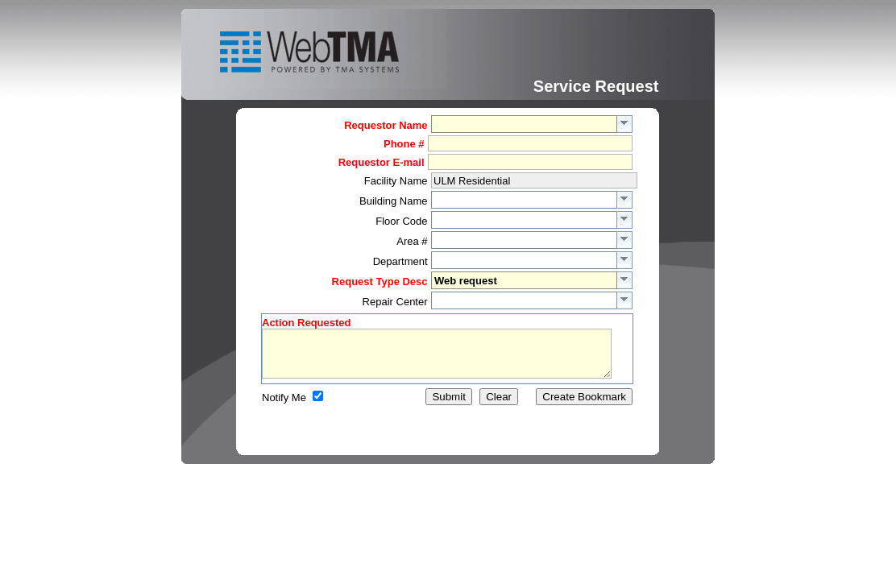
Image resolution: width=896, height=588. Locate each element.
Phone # (404, 144)
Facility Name (396, 181)
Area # (412, 241)
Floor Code (401, 221)
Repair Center (395, 302)
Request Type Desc (380, 282)
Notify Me (284, 407)
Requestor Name (386, 125)
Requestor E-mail (382, 162)
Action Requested (307, 323)
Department (400, 261)
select (625, 124)
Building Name (394, 201)
